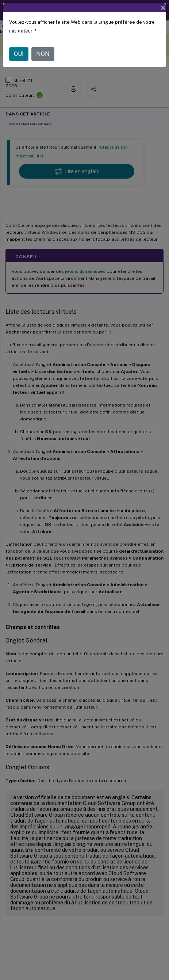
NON (43, 54)
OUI (19, 54)
